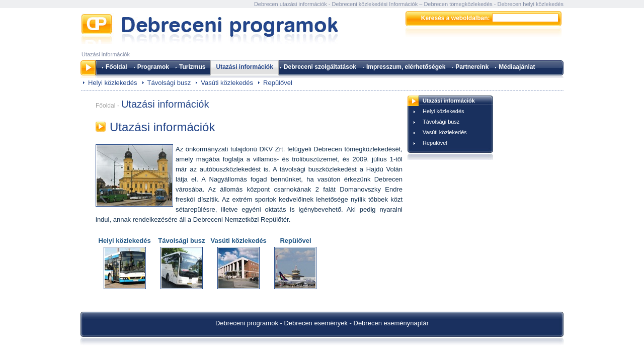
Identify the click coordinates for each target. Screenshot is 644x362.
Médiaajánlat (517, 67)
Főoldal (116, 67)
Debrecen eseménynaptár (391, 323)
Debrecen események (315, 323)
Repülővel (278, 83)
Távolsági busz (169, 83)
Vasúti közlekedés (227, 83)
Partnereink (472, 67)
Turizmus (192, 67)
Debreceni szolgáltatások (320, 67)
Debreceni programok (247, 323)
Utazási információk (244, 67)
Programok (153, 67)
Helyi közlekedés (113, 83)
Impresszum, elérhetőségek (406, 67)
